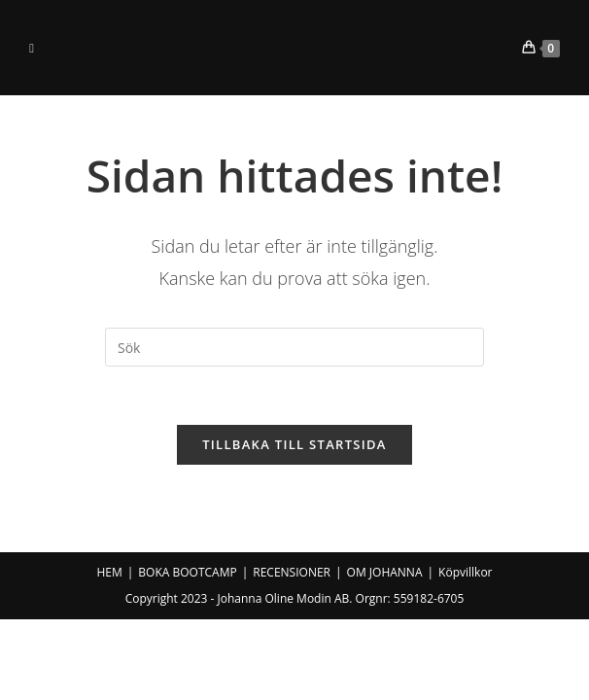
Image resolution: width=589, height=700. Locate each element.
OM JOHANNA (385, 572)
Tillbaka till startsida (294, 444)
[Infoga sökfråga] (294, 347)
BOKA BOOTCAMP (187, 572)
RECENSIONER (292, 572)
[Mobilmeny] (32, 48)
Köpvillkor (465, 572)
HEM (109, 572)
